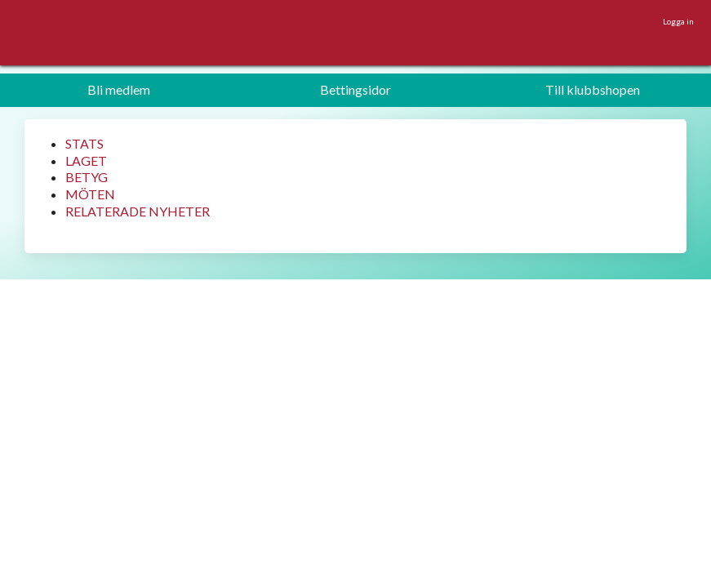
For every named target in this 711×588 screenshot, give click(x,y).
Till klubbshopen (593, 89)
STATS (84, 143)
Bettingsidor (355, 89)
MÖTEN (90, 194)
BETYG (87, 177)
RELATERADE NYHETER (138, 211)
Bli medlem (119, 89)
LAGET (86, 160)
